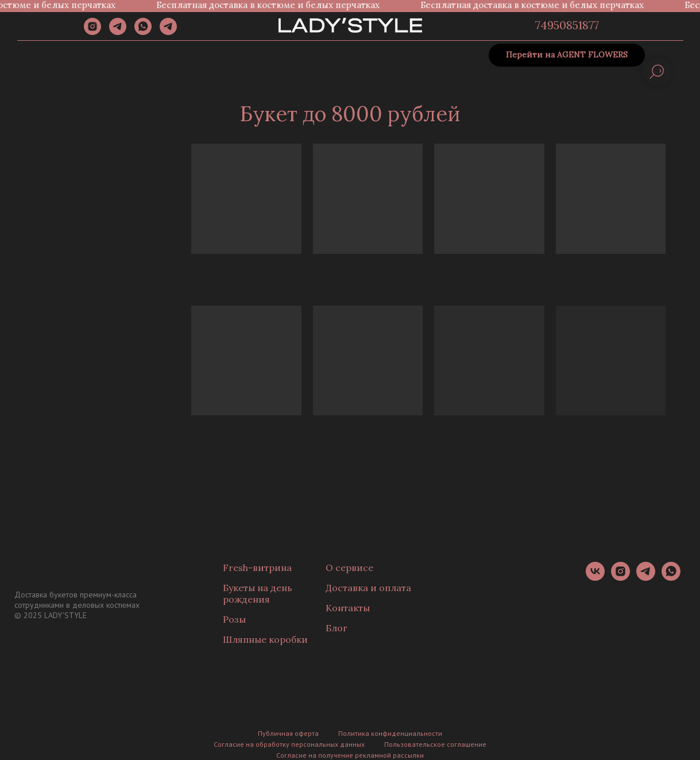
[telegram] (118, 32)
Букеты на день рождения (258, 593)
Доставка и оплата (368, 588)
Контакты (348, 608)
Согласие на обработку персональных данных (289, 744)
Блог (337, 628)
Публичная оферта (288, 733)
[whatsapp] (143, 32)
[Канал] (168, 32)
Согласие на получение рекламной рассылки (350, 755)
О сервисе (349, 568)
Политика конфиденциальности (390, 733)
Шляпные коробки (265, 639)
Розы (234, 619)
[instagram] (92, 32)
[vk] (595, 578)
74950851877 (567, 25)
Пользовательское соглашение (435, 744)
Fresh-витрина (257, 568)
